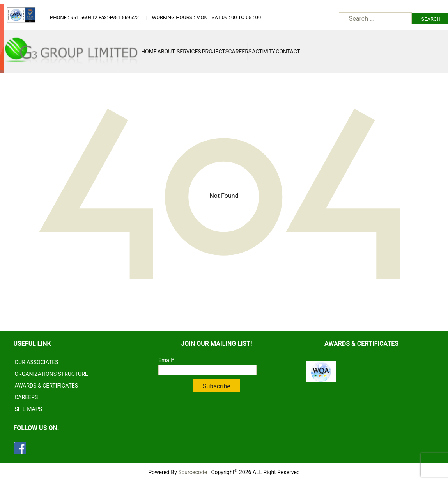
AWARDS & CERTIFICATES (46, 386)
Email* (207, 366)
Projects (213, 52)
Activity (262, 52)
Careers (238, 52)
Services (187, 52)
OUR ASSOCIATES (36, 362)
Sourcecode (193, 472)
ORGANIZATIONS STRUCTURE (51, 374)
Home (148, 52)
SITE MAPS (28, 409)
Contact (286, 52)
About (165, 52)
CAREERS (26, 397)
